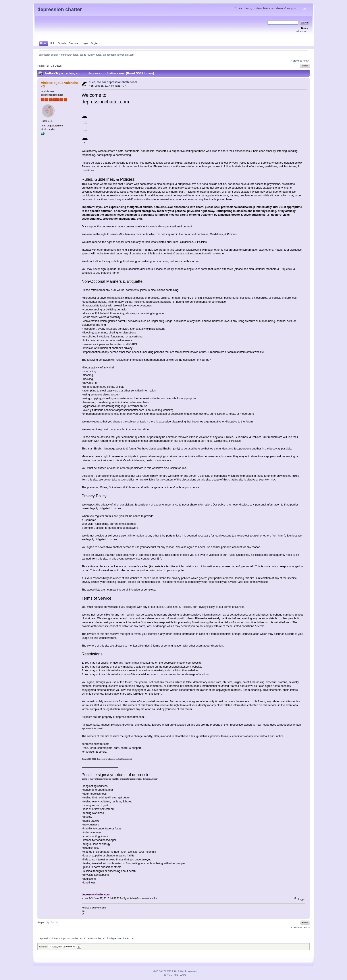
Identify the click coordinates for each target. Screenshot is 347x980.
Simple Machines (189, 971)
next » (306, 61)
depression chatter (60, 9)
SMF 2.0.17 (159, 971)
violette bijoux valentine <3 (60, 84)
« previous (297, 61)
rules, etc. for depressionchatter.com (113, 82)
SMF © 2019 (173, 971)
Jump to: (43, 947)
